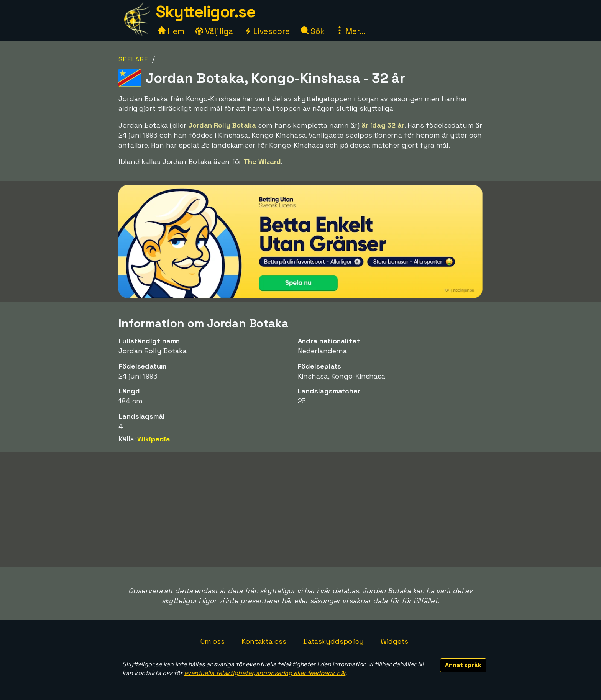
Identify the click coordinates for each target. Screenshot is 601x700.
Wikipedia (154, 439)
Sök (313, 31)
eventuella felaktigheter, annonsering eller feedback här (265, 673)
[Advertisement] (300, 509)
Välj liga (214, 31)
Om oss (213, 641)
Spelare (133, 59)
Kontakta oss (264, 641)
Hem (171, 31)
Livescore (267, 31)
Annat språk (463, 665)
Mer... (350, 31)
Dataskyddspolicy (333, 641)
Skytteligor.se (205, 12)
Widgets (394, 641)
